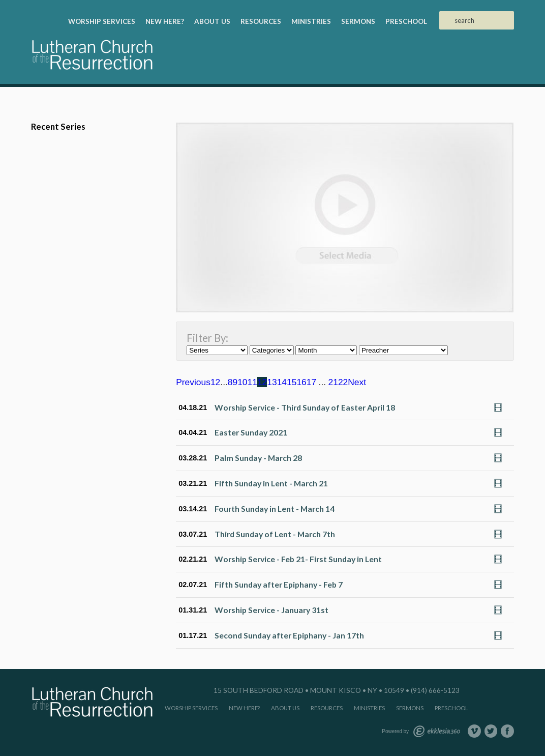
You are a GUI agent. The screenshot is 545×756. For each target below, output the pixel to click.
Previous (193, 382)
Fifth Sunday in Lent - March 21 (271, 483)
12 (262, 382)
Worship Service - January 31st (271, 610)
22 (343, 382)
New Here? (165, 21)
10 (242, 382)
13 (272, 382)
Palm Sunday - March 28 (258, 458)
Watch (501, 408)
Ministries (311, 21)
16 (301, 382)
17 (311, 382)
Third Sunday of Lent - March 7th (275, 534)
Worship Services (102, 21)
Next (357, 382)
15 (292, 382)
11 (252, 382)
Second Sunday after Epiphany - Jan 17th (289, 635)
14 (282, 382)
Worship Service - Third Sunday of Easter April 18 (305, 407)
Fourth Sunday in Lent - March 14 (275, 508)
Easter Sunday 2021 (251, 432)
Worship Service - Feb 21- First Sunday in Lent (298, 559)
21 (333, 382)
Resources (261, 21)
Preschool (406, 21)
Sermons (358, 21)
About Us (212, 21)
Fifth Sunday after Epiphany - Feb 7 (279, 584)
